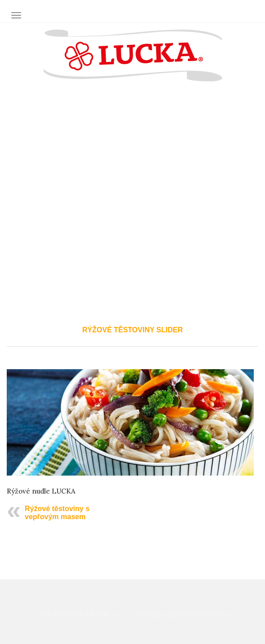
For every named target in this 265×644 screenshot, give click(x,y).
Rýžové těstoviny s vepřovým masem (57, 513)
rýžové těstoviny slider (132, 330)
